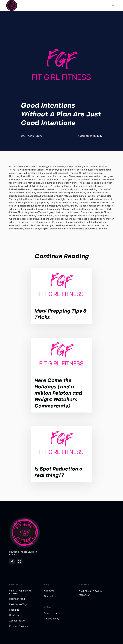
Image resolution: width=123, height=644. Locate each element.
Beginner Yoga (17, 599)
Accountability (17, 621)
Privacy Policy (52, 619)
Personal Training (19, 626)
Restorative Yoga (18, 604)
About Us (49, 591)
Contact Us (50, 596)
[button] (113, 5)
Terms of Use (51, 613)
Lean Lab (14, 610)
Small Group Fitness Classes (20, 592)
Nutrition (14, 615)
